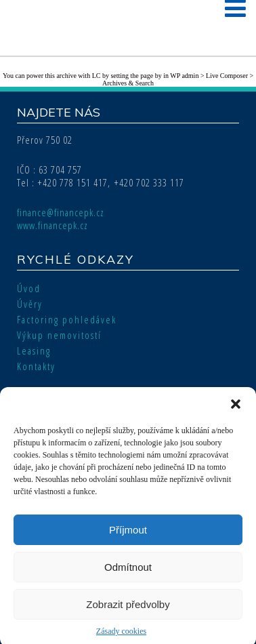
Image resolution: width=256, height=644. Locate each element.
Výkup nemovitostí (59, 335)
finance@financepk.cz (61, 212)
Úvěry (30, 304)
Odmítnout (128, 572)
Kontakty (36, 366)
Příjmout (128, 535)
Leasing (34, 350)
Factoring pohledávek (67, 319)
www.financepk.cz (52, 225)
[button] (236, 409)
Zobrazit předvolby (128, 609)
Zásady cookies (121, 637)
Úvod (29, 288)
